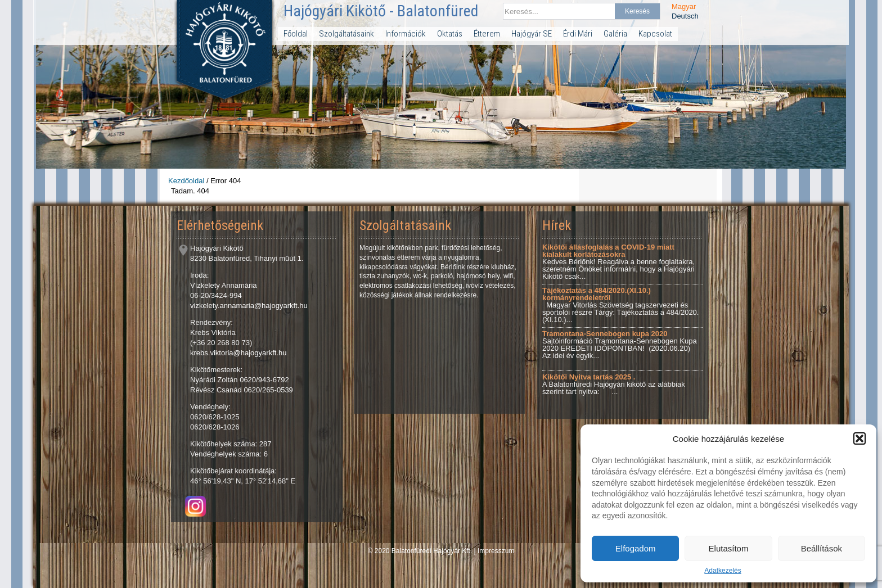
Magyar (684, 6)
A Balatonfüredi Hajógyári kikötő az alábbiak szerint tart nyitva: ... (614, 384)
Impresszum (496, 551)
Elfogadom (636, 548)
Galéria (615, 34)
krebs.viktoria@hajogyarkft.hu (238, 353)
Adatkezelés (723, 571)
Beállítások (822, 548)
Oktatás (450, 34)
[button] (859, 438)
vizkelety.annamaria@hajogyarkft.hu (249, 306)
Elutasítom (729, 548)
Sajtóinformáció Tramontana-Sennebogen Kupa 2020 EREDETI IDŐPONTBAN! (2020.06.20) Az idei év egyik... (620, 345)
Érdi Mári (578, 34)
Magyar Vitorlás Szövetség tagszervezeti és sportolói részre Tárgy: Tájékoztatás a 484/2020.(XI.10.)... (620, 305)
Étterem (487, 34)
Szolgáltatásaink (346, 34)
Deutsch (685, 16)
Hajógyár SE (532, 34)
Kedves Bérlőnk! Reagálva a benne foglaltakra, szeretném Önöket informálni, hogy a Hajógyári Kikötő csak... (618, 262)
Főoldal (296, 34)
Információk (406, 34)
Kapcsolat (655, 34)
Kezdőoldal (186, 181)
